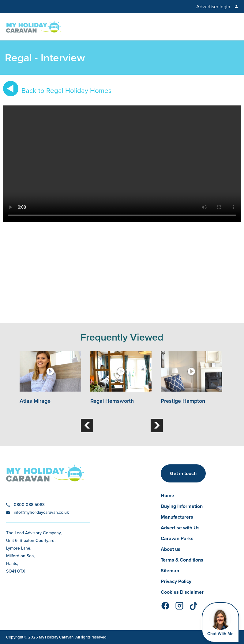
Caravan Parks (177, 538)
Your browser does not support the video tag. (122, 164)
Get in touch (183, 473)
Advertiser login (213, 7)
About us (171, 549)
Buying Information (182, 506)
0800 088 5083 (29, 505)
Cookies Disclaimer (182, 592)
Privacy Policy (176, 581)
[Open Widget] (220, 622)
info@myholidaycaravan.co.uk (41, 512)
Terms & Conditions (182, 560)
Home (167, 495)
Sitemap (170, 571)
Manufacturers (177, 517)
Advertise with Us (180, 528)
